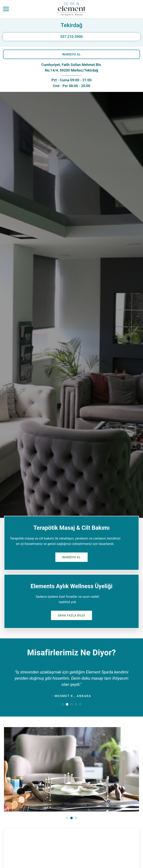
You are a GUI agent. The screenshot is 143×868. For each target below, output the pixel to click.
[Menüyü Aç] (6, 9)
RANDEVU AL (71, 54)
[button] (63, 704)
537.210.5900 (71, 37)
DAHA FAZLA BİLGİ (71, 615)
